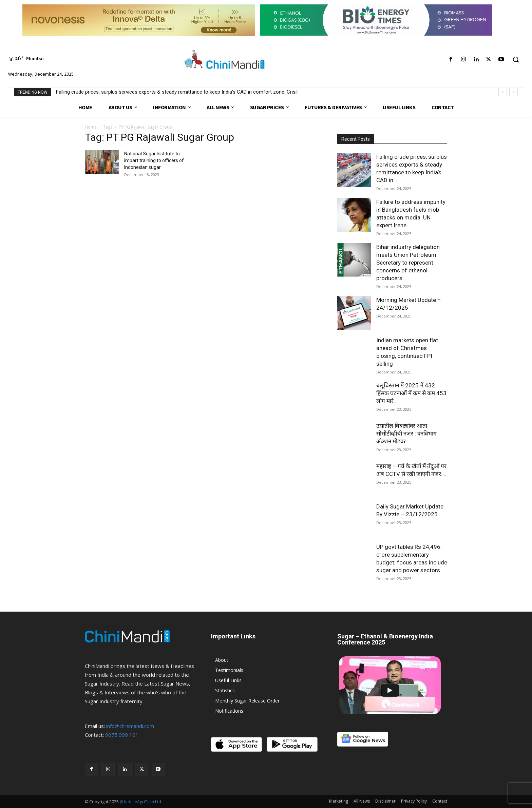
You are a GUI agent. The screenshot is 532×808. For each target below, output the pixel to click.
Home (91, 127)
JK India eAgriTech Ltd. (141, 802)
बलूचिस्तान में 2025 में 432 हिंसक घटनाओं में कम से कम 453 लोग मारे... (411, 393)
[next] (514, 92)
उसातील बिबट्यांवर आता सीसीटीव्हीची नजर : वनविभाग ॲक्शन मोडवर (406, 434)
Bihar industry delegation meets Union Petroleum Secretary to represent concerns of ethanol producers (408, 263)
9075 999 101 (122, 735)
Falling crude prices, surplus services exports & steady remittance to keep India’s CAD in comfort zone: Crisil (177, 92)
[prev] (503, 92)
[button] (516, 59)
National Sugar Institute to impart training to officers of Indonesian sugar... (154, 160)
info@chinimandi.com (130, 726)
